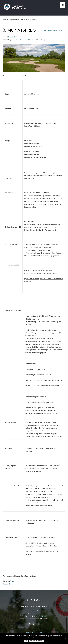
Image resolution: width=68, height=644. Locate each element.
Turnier (12, 581)
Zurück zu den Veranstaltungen (52, 31)
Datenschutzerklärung (34, 632)
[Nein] (65, 639)
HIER (39, 76)
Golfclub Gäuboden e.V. (22, 40)
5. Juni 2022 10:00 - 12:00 (10, 37)
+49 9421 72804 (42, 616)
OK (26, 641)
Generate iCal (7, 584)
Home (5, 19)
